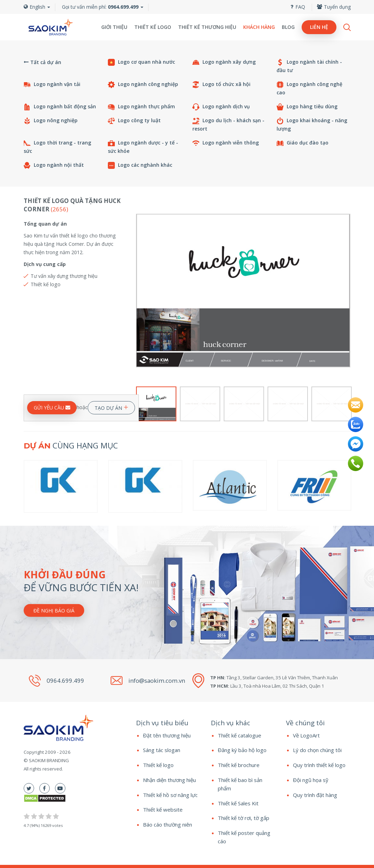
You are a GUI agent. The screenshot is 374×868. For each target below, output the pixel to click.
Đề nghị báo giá (54, 611)
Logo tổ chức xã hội (221, 84)
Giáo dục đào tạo (303, 143)
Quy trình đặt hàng (315, 795)
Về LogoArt (306, 735)
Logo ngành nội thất (54, 165)
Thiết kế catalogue (240, 735)
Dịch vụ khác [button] (230, 723)
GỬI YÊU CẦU (52, 408)
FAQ (298, 7)
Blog (288, 27)
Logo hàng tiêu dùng (307, 107)
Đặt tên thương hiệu (167, 735)
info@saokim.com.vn (157, 681)
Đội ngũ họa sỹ (311, 780)
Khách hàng (259, 27)
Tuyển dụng (334, 7)
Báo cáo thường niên (168, 824)
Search (347, 27)
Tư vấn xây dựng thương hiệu (64, 276)
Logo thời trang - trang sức (57, 147)
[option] (243, 291)
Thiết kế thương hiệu (207, 27)
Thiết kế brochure (239, 765)
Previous (140, 291)
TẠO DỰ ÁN (112, 406)
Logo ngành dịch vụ (221, 107)
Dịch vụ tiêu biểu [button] (162, 723)
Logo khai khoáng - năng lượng (312, 124)
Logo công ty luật (134, 121)
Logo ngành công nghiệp (143, 84)
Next (346, 291)
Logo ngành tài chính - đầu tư (309, 66)
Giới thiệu (114, 27)
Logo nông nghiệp (51, 121)
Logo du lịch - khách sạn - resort (228, 124)
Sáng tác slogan (162, 750)
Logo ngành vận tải (52, 84)
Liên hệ (319, 27)
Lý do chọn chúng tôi (317, 750)
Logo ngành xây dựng (224, 62)
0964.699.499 (65, 681)
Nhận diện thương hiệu (169, 780)
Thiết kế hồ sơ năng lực (170, 795)
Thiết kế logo (153, 27)
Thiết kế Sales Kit (238, 803)
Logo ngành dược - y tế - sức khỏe (143, 147)
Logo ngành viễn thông (226, 143)
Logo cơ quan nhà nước (141, 62)
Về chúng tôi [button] (305, 723)
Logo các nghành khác (140, 165)
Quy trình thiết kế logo (319, 765)
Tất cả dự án (42, 62)
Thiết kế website (163, 810)
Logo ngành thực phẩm (141, 107)
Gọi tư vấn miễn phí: (100, 7)
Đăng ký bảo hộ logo (242, 750)
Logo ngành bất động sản (60, 107)
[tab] (168, 723)
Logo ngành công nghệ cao (309, 88)
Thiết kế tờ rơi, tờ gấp (244, 818)
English (37, 7)
